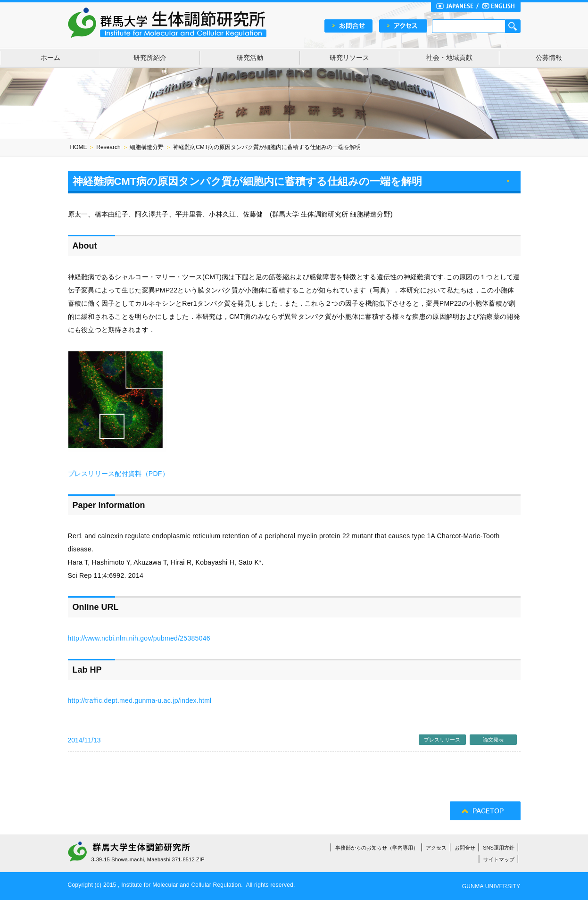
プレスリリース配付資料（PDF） (118, 474)
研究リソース (349, 58)
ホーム (50, 58)
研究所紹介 (150, 58)
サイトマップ (499, 859)
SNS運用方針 (499, 848)
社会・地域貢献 (449, 58)
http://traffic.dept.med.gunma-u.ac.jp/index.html (140, 700)
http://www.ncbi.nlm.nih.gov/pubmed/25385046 (139, 638)
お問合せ (465, 848)
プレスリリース (442, 740)
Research (108, 147)
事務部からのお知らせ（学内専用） (377, 848)
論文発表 (493, 740)
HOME (79, 147)
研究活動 (250, 58)
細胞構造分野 (147, 147)
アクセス (436, 848)
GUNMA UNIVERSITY (491, 886)
